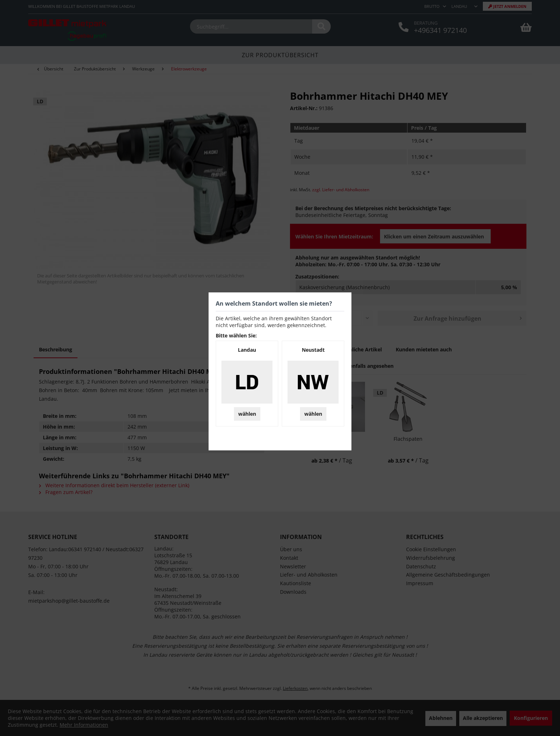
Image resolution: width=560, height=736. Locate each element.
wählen (247, 414)
